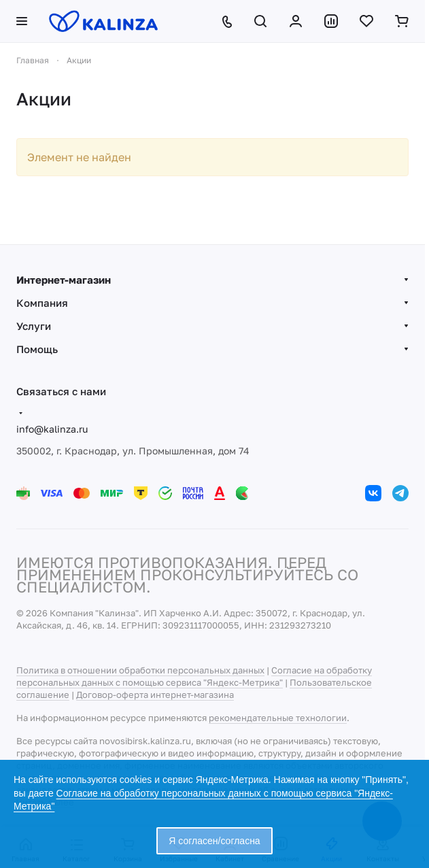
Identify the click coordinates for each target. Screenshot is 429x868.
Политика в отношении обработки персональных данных (140, 670)
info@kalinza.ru (52, 429)
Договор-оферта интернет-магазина (155, 695)
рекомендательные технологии (278, 718)
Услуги (34, 326)
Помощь (37, 349)
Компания (42, 303)
